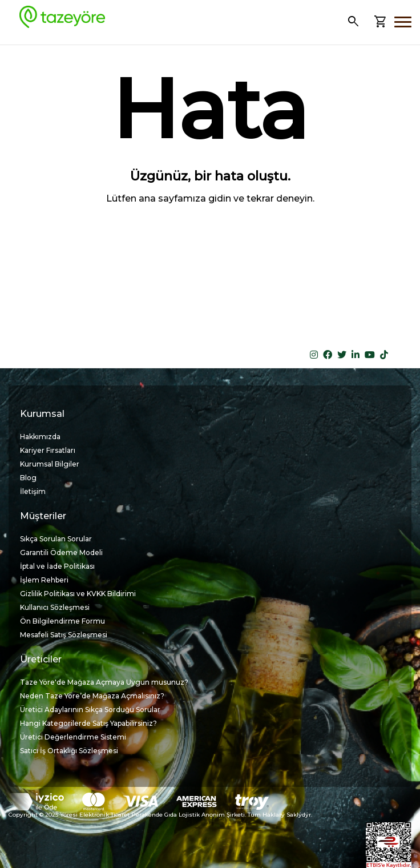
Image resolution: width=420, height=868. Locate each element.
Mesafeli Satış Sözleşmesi (64, 635)
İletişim (33, 491)
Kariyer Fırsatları (48, 450)
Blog (28, 478)
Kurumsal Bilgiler (50, 464)
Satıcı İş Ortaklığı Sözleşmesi (69, 751)
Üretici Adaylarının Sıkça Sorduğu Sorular (90, 710)
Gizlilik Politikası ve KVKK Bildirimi (78, 594)
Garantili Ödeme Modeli (61, 552)
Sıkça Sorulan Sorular (56, 539)
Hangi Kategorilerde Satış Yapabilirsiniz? (88, 723)
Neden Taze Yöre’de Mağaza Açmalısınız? (92, 696)
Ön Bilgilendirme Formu (62, 621)
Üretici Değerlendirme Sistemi (73, 737)
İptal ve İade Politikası (57, 566)
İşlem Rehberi (44, 580)
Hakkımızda (40, 437)
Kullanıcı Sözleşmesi (55, 607)
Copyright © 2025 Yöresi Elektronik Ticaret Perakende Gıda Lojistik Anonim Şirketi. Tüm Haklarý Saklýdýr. (160, 815)
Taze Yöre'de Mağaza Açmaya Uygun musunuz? (104, 682)
